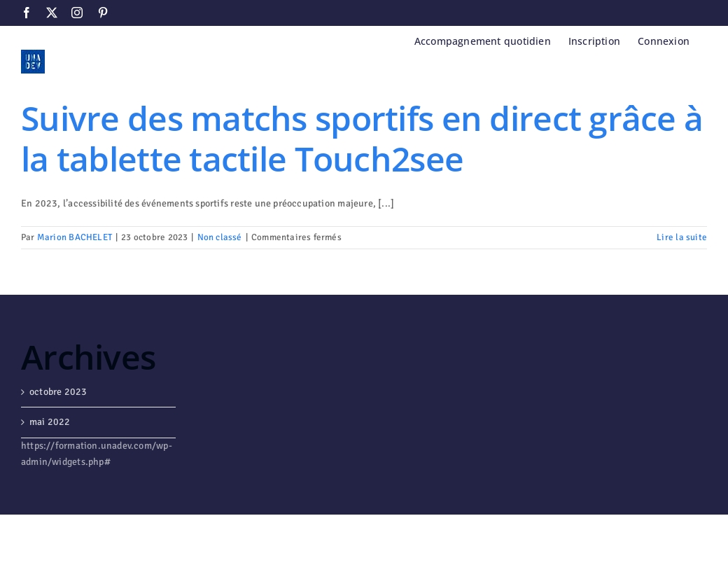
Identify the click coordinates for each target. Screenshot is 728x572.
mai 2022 (50, 422)
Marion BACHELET (75, 237)
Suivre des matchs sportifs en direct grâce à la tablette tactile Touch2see (362, 138)
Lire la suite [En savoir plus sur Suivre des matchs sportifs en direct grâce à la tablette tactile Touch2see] (682, 237)
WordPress (59, 550)
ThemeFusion (271, 536)
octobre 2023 (58, 392)
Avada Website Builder (183, 536)
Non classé (220, 237)
